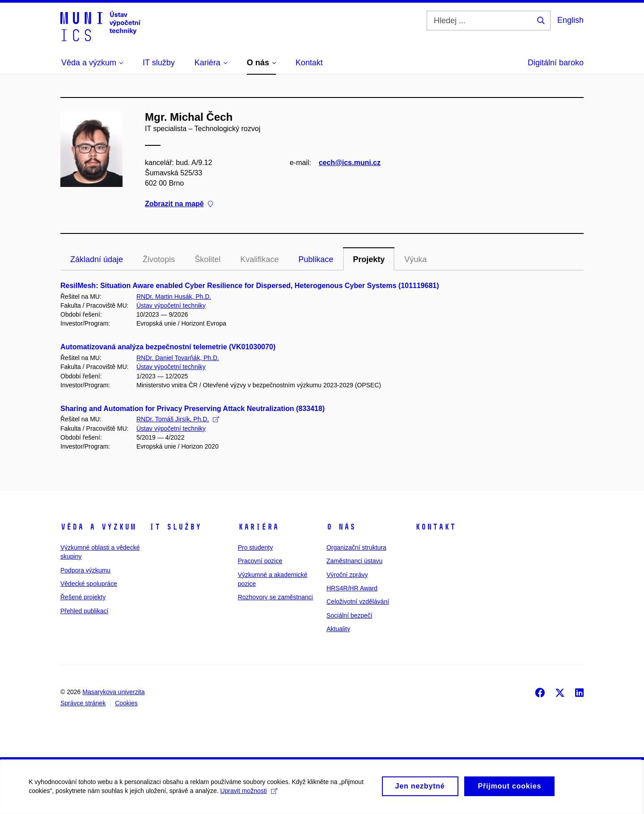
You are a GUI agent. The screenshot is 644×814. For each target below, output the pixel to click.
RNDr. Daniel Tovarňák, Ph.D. (178, 358)
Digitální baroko (556, 63)
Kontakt (435, 527)
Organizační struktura (356, 547)
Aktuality (338, 629)
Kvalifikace (259, 259)
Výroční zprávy (347, 575)
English (570, 20)
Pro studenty (256, 547)
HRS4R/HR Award (352, 588)
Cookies (126, 703)
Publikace (316, 259)
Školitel (208, 259)
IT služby (175, 527)
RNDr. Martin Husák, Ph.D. (174, 297)
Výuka (415, 259)
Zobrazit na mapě (179, 204)
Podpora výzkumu (85, 570)
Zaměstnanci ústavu (354, 561)
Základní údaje (97, 259)
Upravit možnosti (251, 795)
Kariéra (258, 527)
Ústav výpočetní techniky (171, 305)
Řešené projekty (83, 597)
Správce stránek (83, 703)
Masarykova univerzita (113, 692)
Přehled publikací (84, 611)
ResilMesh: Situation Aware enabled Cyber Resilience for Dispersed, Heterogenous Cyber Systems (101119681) (250, 286)
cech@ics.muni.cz (350, 163)
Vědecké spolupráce (89, 584)
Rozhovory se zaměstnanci (275, 597)
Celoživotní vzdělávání (358, 602)
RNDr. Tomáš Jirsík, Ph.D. (178, 419)
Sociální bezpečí (350, 615)
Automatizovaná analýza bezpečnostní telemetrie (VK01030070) (168, 347)
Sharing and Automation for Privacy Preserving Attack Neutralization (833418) (193, 409)
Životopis (159, 259)
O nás (341, 527)
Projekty (369, 259)
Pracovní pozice (260, 561)
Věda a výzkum (98, 527)
